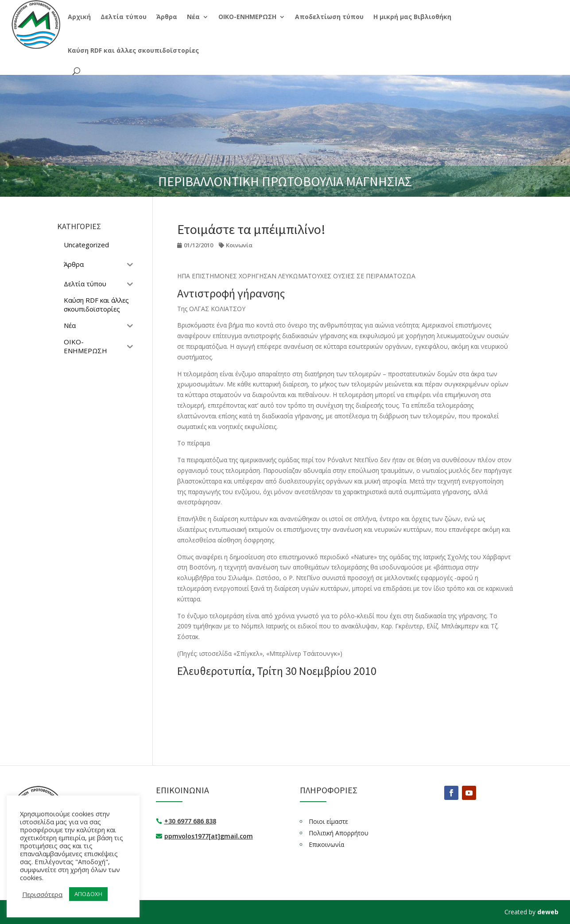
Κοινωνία (239, 245)
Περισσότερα (42, 894)
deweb (548, 912)
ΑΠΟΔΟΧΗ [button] (88, 894)
